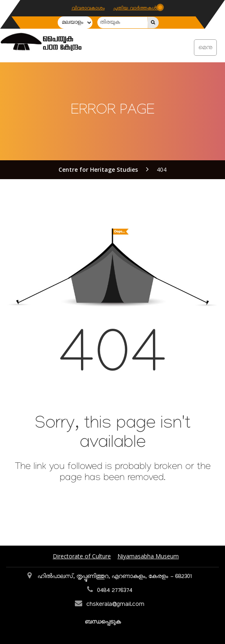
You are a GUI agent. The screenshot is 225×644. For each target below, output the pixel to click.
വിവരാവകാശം (88, 8)
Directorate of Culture (82, 556)
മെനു (205, 48)
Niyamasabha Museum (148, 556)
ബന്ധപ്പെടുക (103, 621)
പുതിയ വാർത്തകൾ (136, 8)
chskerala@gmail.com (115, 604)
